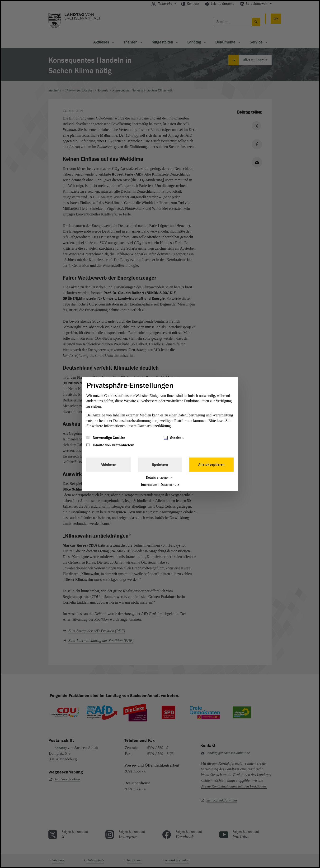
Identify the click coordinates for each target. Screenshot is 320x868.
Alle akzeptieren (211, 464)
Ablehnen (108, 464)
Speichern (160, 464)
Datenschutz (170, 484)
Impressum (149, 484)
